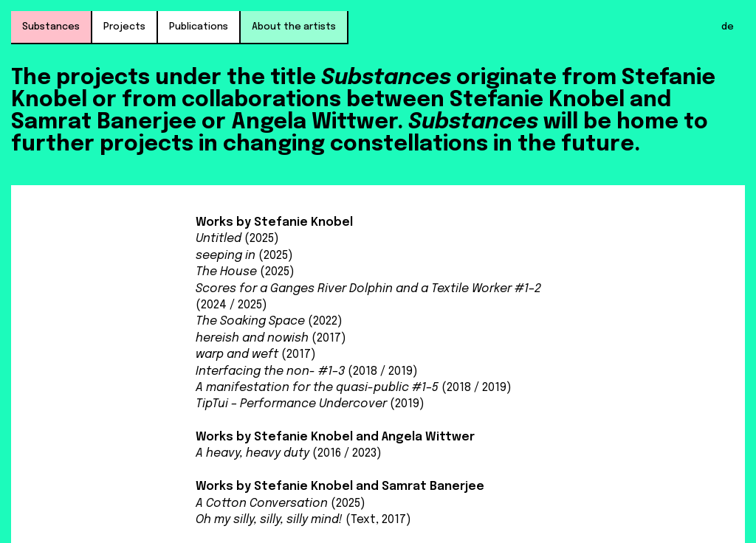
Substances (51, 27)
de (728, 27)
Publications (199, 27)
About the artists (294, 27)
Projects (124, 27)
